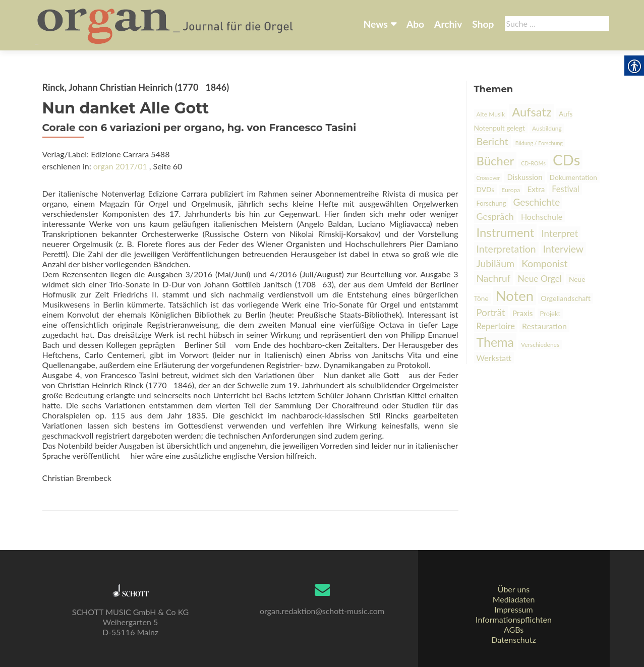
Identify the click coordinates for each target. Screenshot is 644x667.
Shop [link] (483, 24)
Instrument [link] (506, 232)
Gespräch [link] (495, 216)
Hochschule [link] (542, 217)
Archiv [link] (448, 24)
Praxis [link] (523, 313)
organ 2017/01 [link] (120, 166)
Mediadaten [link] (514, 599)
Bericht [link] (492, 141)
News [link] (376, 24)
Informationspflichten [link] (514, 619)
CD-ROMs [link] (533, 163)
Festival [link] (565, 189)
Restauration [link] (544, 326)
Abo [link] (415, 24)
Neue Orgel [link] (540, 279)
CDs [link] (566, 160)
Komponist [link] (544, 263)
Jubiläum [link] (496, 263)
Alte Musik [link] (491, 114)
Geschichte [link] (537, 202)
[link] (166, 24)
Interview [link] (563, 249)
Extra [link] (536, 189)
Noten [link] (515, 296)
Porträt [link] (491, 313)
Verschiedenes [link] (540, 345)
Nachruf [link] (494, 278)
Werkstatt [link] (494, 358)
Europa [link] (511, 190)
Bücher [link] (495, 161)
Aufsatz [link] (532, 112)
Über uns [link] (514, 589)
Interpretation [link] (506, 249)
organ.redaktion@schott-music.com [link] (322, 611)
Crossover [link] (488, 178)
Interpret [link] (560, 233)
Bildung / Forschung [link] (539, 143)
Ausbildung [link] (547, 128)
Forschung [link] (491, 203)
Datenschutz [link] (513, 640)
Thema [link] (495, 342)
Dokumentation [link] (573, 177)
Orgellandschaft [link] (566, 298)
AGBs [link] (514, 629)
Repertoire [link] (496, 326)
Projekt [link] (550, 314)
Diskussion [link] (524, 177)
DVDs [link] (486, 189)
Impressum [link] (513, 609)
